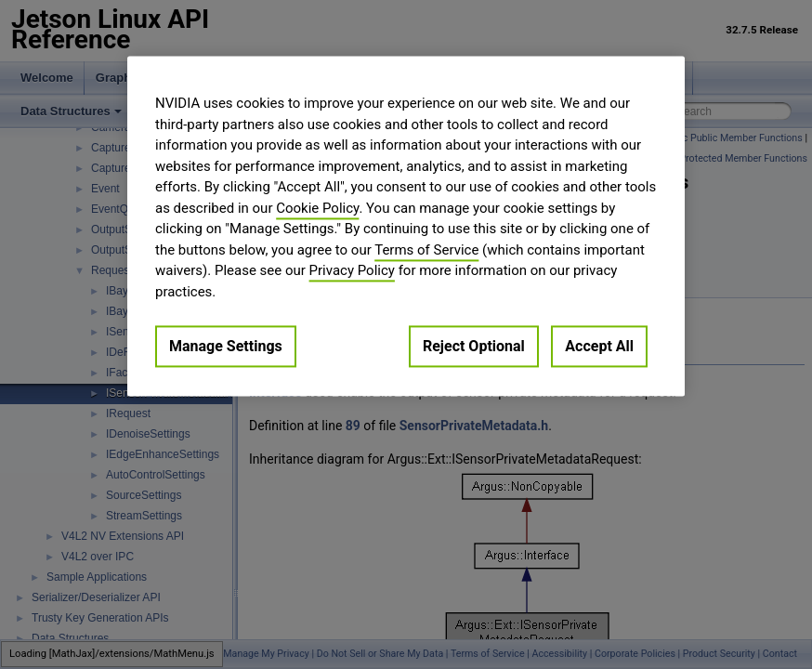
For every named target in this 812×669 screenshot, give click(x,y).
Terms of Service (426, 250)
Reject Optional (474, 346)
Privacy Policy (352, 270)
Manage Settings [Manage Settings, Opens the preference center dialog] (226, 346)
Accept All (599, 346)
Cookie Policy (317, 208)
